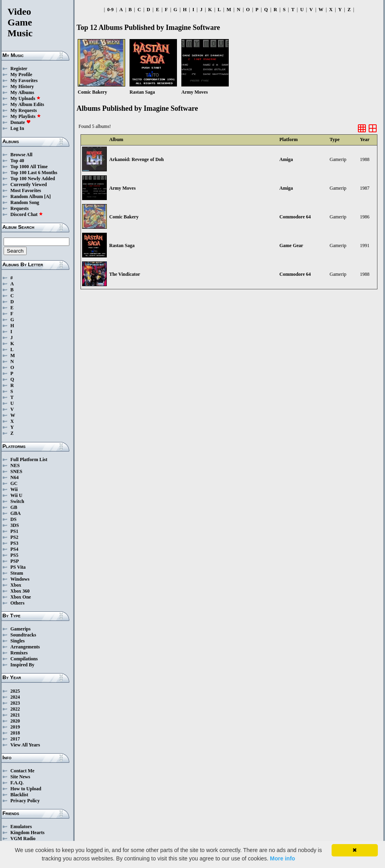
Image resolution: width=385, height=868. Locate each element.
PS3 (14, 543)
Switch (17, 501)
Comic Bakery (124, 217)
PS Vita (18, 567)
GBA (16, 513)
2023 (15, 703)
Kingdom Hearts (27, 833)
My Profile (21, 75)
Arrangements (25, 647)
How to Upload (26, 789)
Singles (18, 641)
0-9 (110, 10)
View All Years (25, 745)
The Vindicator (125, 274)
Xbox (16, 585)
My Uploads (26, 98)
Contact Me (22, 771)
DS (13, 519)
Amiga (286, 159)
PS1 (14, 531)
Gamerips (21, 629)
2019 (15, 727)
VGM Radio (23, 839)
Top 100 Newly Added (33, 179)
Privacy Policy (25, 801)
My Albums (22, 92)
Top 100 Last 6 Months (34, 173)
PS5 (14, 555)
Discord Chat (27, 214)
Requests (20, 208)
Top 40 (17, 161)
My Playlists (26, 116)
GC (14, 483)
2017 (15, 739)
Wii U (16, 495)
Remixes (19, 653)
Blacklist (19, 795)
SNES (16, 471)
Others (17, 603)
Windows (20, 579)
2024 (15, 697)
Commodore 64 (295, 217)
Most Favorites (26, 190)
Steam (17, 573)
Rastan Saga (122, 245)
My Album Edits (27, 104)
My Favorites (24, 81)
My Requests (24, 110)
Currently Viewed (28, 185)
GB (14, 507)
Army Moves (122, 188)
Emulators (21, 827)
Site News (20, 777)
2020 (15, 721)
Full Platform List (29, 460)
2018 (15, 733)
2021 (15, 715)
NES (15, 465)
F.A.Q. (17, 783)
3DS (15, 525)
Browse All (21, 155)
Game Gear (291, 245)
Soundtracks (23, 635)
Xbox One (21, 597)
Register (19, 69)
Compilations (24, 659)
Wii (14, 489)
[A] (48, 196)
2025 (15, 691)
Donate (21, 122)
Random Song (25, 202)
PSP (15, 561)
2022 (15, 709)
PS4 (14, 549)
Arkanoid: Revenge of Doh (137, 159)
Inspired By (22, 665)
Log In (17, 128)
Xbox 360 (20, 591)
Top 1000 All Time (29, 167)
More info (282, 858)
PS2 (14, 537)
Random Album (27, 196)
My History (22, 86)
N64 (15, 477)
